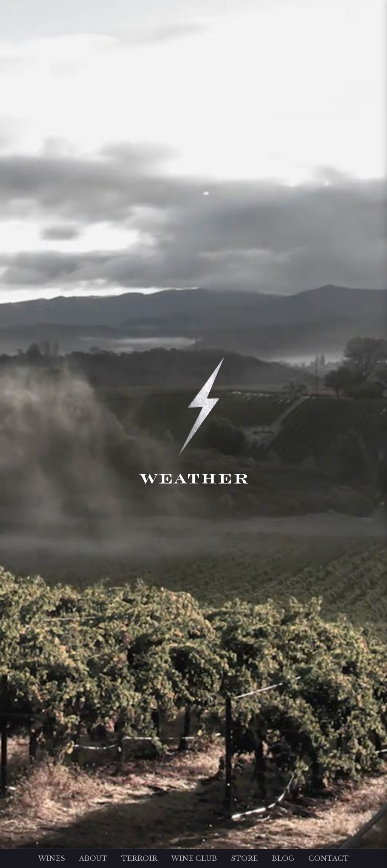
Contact (329, 859)
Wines (52, 859)
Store (244, 859)
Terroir (139, 859)
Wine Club (194, 859)
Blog (283, 859)
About (93, 859)
